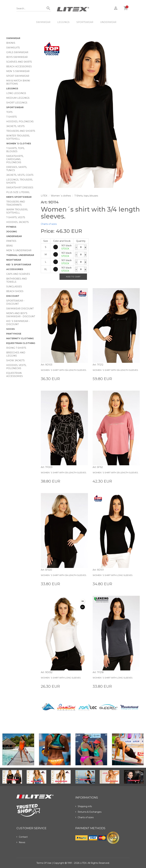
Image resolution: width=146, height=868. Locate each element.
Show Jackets (15, 360)
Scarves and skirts (19, 62)
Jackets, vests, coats (20, 175)
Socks (11, 329)
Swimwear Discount (20, 309)
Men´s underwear (19, 250)
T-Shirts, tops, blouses (86, 196)
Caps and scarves (18, 274)
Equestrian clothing (21, 343)
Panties (11, 241)
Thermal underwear (20, 255)
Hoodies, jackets (18, 222)
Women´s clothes (19, 144)
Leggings (63, 22)
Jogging (12, 232)
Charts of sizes (49, 224)
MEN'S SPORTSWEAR (19, 197)
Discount (13, 296)
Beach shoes (15, 291)
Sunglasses (14, 287)
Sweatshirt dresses (20, 188)
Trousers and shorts (21, 131)
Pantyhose (14, 334)
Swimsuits (13, 48)
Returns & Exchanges (88, 812)
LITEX (44, 196)
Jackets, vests (15, 126)
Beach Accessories (19, 66)
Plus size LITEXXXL (18, 192)
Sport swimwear (18, 76)
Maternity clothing (20, 338)
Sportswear (85, 22)
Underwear (108, 22)
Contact (22, 837)
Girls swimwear (17, 52)
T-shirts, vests (16, 217)
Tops (9, 112)
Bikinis (11, 43)
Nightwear (14, 260)
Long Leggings (16, 93)
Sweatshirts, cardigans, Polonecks (15, 159)
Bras (9, 246)
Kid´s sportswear (19, 265)
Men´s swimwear (18, 71)
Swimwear (43, 22)
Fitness (11, 227)
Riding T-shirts (16, 348)
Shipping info (84, 806)
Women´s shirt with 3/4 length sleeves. (64, 370)
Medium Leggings (18, 98)
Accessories (15, 269)
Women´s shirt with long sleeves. (113, 575)
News (21, 842)
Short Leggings (17, 103)
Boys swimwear (17, 57)
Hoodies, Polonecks (20, 122)
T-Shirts (12, 117)
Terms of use (44, 863)
